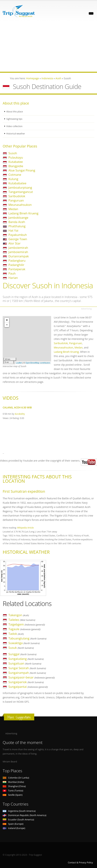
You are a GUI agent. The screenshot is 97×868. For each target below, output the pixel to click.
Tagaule (24, 629)
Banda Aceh (17, 222)
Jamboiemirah (18, 248)
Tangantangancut (21, 192)
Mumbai (13, 782)
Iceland (14, 828)
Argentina (19, 811)
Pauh (12, 273)
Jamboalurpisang (20, 187)
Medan (13, 209)
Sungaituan (25, 663)
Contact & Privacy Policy (80, 863)
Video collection (15, 126)
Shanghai (14, 786)
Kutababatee (17, 183)
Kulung (13, 179)
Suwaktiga (24, 643)
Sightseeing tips (15, 119)
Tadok (16, 634)
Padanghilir (16, 265)
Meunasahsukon (20, 205)
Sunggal (23, 654)
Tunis (13, 791)
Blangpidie (16, 166)
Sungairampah (27, 673)
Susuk (21, 648)
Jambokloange (18, 218)
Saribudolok (17, 196)
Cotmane (15, 175)
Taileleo (22, 620)
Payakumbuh (18, 235)
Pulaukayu (16, 157)
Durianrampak (19, 256)
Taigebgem (27, 624)
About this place (15, 112)
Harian (13, 278)
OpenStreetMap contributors (38, 363)
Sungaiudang (26, 659)
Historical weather (16, 134)
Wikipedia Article (25, 528)
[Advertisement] (48, 47)
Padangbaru (17, 260)
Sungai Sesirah (27, 668)
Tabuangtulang (27, 638)
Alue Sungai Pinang (22, 170)
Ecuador (18, 820)
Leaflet (19, 363)
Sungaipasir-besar (32, 677)
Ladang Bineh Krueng (23, 213)
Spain (13, 824)
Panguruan (16, 200)
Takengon (19, 615)
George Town (18, 239)
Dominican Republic (24, 815)
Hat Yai (13, 230)
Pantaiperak (17, 269)
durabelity (20, 414)
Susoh (13, 153)
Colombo (16, 778)
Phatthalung (17, 226)
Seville (13, 795)
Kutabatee (16, 162)
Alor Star (15, 243)
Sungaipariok (26, 682)
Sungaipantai (28, 687)
